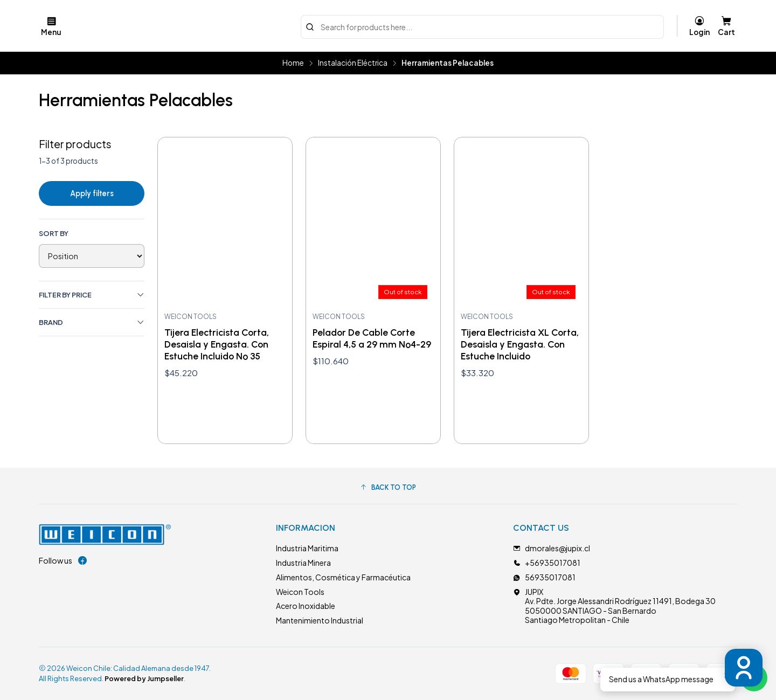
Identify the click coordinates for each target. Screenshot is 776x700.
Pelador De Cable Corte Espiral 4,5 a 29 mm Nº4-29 (372, 338)
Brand (92, 323)
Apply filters (92, 193)
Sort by (54, 233)
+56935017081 (547, 563)
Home (293, 63)
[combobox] (483, 26)
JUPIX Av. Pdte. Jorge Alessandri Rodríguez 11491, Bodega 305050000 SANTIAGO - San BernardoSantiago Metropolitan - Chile (614, 606)
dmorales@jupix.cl (552, 548)
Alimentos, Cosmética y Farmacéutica (343, 577)
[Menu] (51, 26)
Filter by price (92, 295)
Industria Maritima (307, 548)
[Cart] (726, 26)
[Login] (699, 26)
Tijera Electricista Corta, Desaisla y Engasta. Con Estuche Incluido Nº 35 (217, 344)
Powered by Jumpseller (144, 678)
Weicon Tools (300, 592)
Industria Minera (303, 563)
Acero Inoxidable (306, 606)
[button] (388, 487)
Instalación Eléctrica (353, 63)
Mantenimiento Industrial (320, 620)
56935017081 (544, 577)
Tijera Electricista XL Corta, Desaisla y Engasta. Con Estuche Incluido (520, 344)
